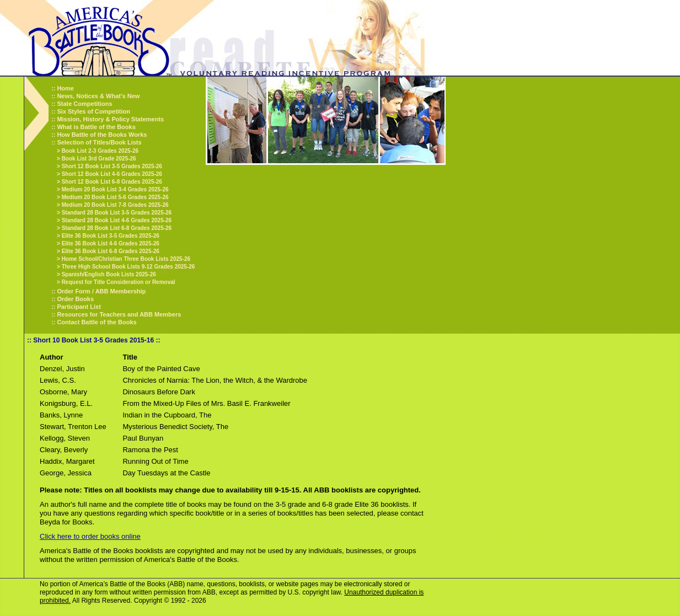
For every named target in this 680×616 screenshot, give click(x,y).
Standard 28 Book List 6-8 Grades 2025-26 (117, 228)
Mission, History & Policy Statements (110, 119)
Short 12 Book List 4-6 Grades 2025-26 (112, 174)
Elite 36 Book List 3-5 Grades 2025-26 (111, 236)
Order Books (75, 299)
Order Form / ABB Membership (101, 291)
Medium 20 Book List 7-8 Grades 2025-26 (115, 205)
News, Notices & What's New (98, 96)
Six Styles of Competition (93, 111)
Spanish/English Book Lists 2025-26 (109, 274)
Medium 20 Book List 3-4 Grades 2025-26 (115, 189)
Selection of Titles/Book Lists (99, 142)
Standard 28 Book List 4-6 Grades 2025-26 (117, 220)
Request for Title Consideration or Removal (119, 282)
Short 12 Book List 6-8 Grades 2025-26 (112, 182)
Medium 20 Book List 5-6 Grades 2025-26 (115, 197)
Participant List (79, 307)
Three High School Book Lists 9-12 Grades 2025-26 (128, 267)
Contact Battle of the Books (97, 322)
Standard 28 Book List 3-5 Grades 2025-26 (117, 213)
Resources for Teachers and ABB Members (119, 314)
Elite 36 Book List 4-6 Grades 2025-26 (111, 243)
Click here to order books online (90, 536)
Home (65, 88)
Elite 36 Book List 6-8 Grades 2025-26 (111, 251)
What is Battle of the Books (96, 127)
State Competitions (84, 104)
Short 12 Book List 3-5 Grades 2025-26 (112, 166)
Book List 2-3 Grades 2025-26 (100, 151)
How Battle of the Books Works (102, 135)
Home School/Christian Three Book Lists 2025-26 (126, 259)
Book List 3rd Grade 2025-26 (99, 159)
